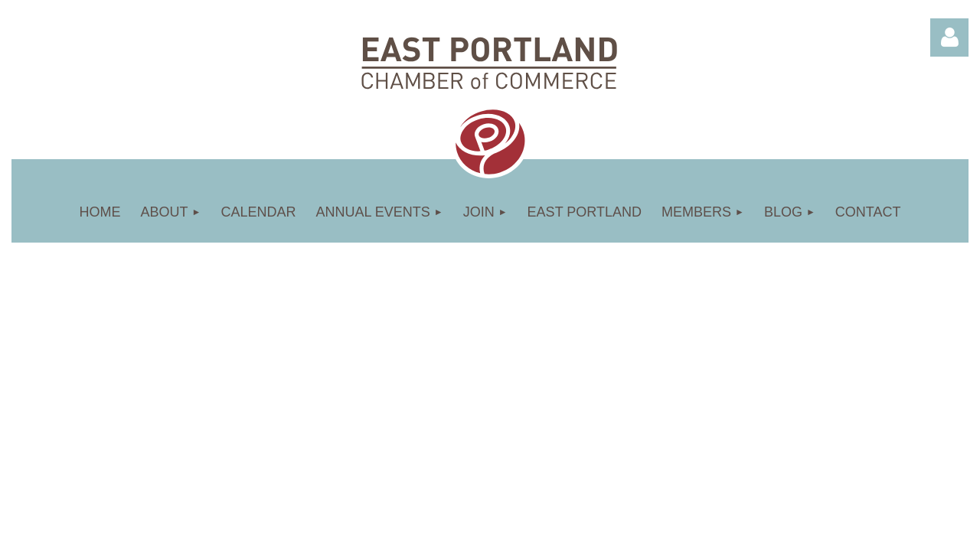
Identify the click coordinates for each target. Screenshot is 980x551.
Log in (949, 37)
